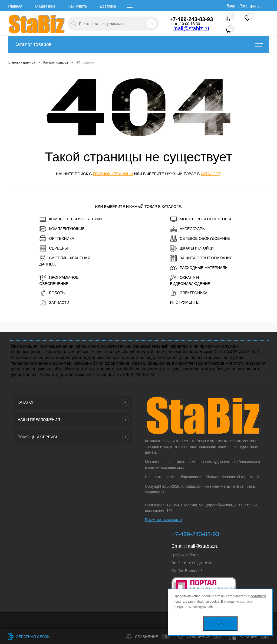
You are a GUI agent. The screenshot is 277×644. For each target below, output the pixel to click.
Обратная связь (29, 637)
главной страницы (113, 174)
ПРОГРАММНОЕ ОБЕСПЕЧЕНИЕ (59, 280)
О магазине (45, 6)
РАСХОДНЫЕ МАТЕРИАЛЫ (199, 268)
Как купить (78, 6)
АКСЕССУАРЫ (188, 229)
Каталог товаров (138, 44)
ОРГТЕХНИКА (57, 239)
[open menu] (130, 6)
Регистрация (250, 6)
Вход (231, 6)
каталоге (210, 174)
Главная (15, 6)
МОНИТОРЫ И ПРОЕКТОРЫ (201, 219)
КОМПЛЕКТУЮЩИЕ (62, 229)
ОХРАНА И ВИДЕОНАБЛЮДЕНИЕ (190, 280)
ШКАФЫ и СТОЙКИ (192, 248)
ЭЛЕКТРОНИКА (189, 293)
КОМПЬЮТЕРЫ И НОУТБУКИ (71, 219)
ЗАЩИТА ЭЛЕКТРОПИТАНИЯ (201, 258)
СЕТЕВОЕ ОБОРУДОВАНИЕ (200, 239)
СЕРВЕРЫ (54, 248)
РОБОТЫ (53, 293)
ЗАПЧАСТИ (54, 303)
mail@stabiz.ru (191, 28)
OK (220, 624)
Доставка (108, 6)
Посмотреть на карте (163, 520)
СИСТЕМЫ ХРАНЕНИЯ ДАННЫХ (65, 261)
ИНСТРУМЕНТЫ (185, 302)
